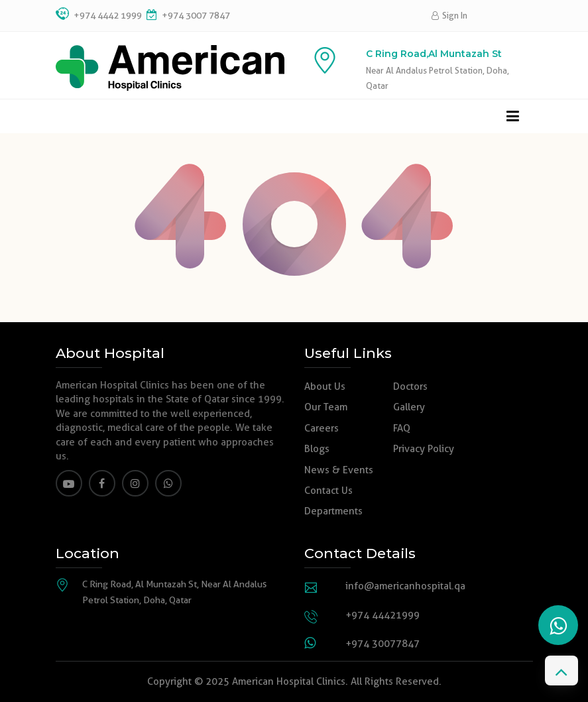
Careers (322, 428)
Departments (333, 511)
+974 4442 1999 (108, 15)
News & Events (339, 470)
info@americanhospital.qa (405, 586)
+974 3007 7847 (195, 15)
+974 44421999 (382, 615)
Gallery (409, 407)
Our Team (326, 407)
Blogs (317, 449)
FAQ (402, 428)
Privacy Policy (424, 449)
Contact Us (328, 491)
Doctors (410, 386)
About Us (325, 386)
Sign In (449, 15)
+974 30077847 (382, 644)
